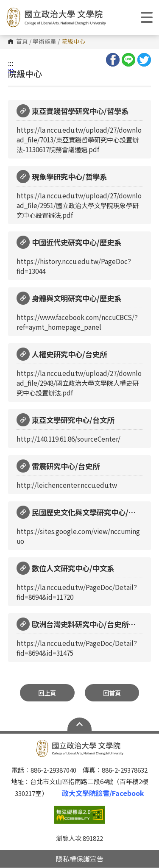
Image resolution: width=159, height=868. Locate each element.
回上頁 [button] (47, 693)
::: (11, 63)
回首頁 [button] (112, 693)
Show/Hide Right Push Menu (147, 17)
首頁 (22, 42)
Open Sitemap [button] (79, 724)
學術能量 (45, 42)
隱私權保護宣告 (80, 859)
